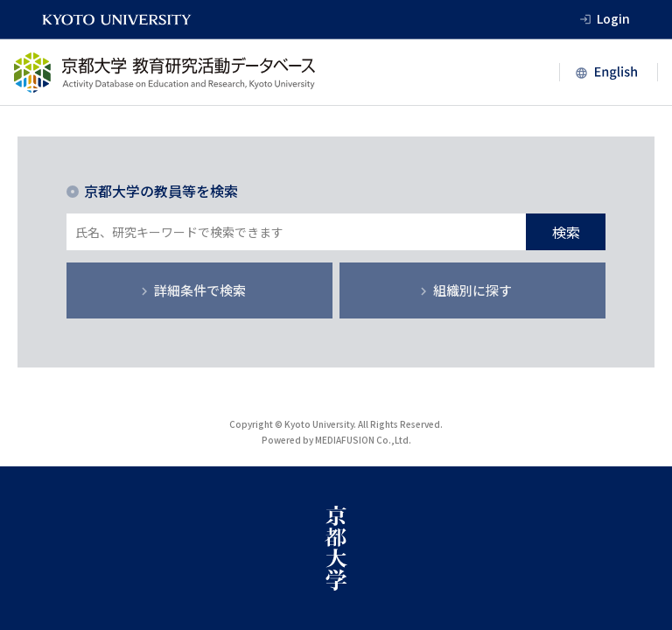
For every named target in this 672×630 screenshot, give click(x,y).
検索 (566, 232)
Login (613, 18)
